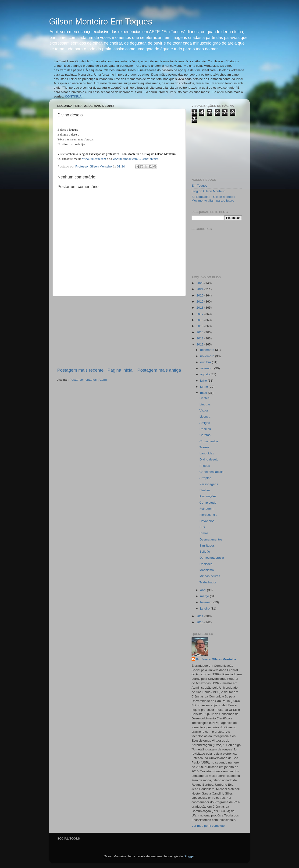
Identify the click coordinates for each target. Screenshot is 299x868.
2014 (200, 332)
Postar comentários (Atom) (88, 380)
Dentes (205, 398)
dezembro (208, 350)
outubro (206, 362)
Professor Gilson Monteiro (216, 659)
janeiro (205, 608)
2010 (200, 622)
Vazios (204, 410)
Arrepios (205, 478)
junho (205, 387)
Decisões (206, 564)
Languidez (207, 453)
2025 (200, 283)
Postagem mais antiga (159, 370)
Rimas (204, 533)
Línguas (205, 404)
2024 (200, 289)
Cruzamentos (209, 441)
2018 (200, 308)
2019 (200, 302)
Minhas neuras (210, 576)
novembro (208, 356)
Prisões (205, 466)
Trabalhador (208, 582)
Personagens (209, 484)
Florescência (208, 515)
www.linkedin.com (94, 159)
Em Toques (199, 186)
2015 (200, 326)
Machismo (207, 570)
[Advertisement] (119, 332)
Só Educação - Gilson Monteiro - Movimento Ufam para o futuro (214, 199)
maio (204, 393)
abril (204, 590)
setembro (207, 368)
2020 (200, 295)
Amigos (205, 423)
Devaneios (207, 521)
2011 (200, 616)
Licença (205, 417)
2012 (200, 344)
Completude (208, 503)
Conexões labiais (212, 472)
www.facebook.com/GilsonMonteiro (136, 159)
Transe (204, 447)
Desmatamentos (211, 539)
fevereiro (207, 602)
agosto (205, 374)
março (205, 596)
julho (204, 381)
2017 (200, 314)
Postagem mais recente (80, 370)
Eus (202, 527)
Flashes (205, 490)
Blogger (189, 856)
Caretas (205, 435)
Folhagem (206, 509)
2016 (200, 320)
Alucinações (208, 496)
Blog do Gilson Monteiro (208, 191)
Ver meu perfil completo (208, 826)
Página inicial (120, 370)
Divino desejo (209, 459)
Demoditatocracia (212, 558)
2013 (200, 338)
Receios (205, 429)
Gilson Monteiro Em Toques (101, 22)
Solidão (205, 552)
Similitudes (207, 546)
